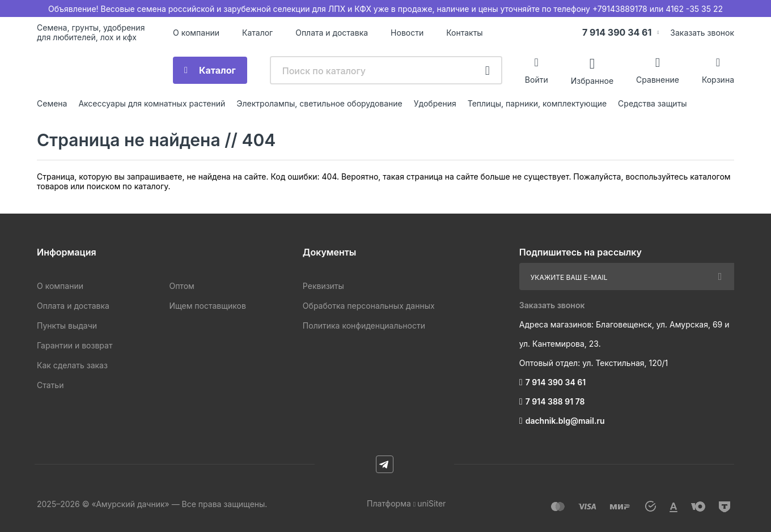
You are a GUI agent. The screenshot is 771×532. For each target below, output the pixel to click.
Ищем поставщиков (207, 306)
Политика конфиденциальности (364, 325)
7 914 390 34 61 (617, 32)
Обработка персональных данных (369, 306)
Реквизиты (323, 286)
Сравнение (658, 80)
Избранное (592, 80)
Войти (537, 80)
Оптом (181, 286)
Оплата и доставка (332, 33)
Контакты (464, 33)
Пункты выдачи (67, 325)
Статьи (50, 385)
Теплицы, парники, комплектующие (537, 103)
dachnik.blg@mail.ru (565, 421)
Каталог (257, 33)
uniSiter (431, 503)
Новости (407, 33)
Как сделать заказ (72, 365)
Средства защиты (653, 103)
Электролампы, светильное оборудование (319, 103)
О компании (196, 33)
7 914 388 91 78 (555, 401)
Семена (52, 103)
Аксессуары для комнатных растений (152, 103)
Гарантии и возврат (75, 345)
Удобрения (435, 103)
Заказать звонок (702, 33)
